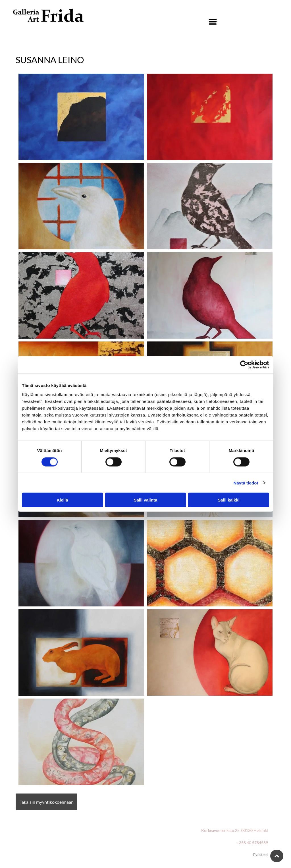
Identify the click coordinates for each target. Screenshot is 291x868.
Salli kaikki (229, 500)
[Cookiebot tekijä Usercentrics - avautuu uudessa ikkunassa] (244, 365)
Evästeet (261, 854)
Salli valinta (146, 500)
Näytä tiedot (246, 483)
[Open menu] (213, 22)
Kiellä (62, 500)
